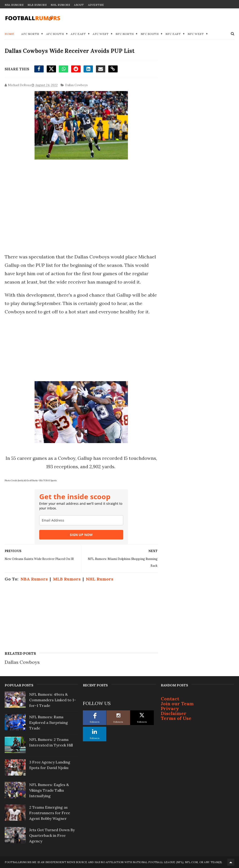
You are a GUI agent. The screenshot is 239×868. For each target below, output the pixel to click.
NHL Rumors (60, 5)
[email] (81, 520)
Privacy (170, 708)
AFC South (55, 34)
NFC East (173, 34)
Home (9, 34)
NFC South (150, 34)
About (79, 5)
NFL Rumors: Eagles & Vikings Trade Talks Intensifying (49, 790)
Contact (170, 699)
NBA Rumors (14, 5)
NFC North (125, 34)
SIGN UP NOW (81, 535)
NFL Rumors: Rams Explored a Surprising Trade (49, 722)
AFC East (78, 34)
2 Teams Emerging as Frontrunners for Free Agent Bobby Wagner (50, 813)
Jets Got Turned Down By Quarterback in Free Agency (52, 835)
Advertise (96, 5)
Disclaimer (174, 713)
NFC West (196, 34)
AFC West (101, 34)
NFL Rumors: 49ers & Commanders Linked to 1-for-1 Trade (53, 700)
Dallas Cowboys (76, 85)
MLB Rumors (37, 5)
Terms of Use (176, 718)
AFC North (30, 34)
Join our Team (177, 704)
